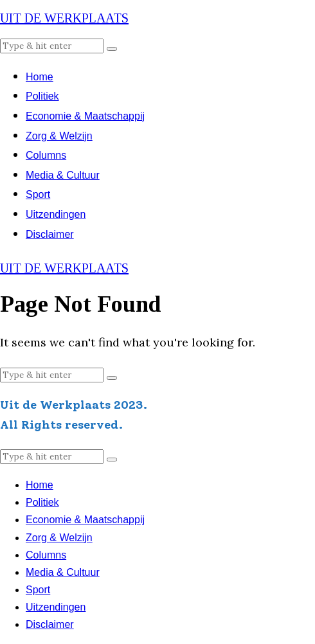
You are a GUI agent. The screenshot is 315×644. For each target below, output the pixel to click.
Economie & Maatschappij (85, 116)
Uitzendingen (56, 214)
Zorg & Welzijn (59, 136)
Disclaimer (50, 234)
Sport (38, 194)
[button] (112, 49)
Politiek (42, 96)
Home (40, 77)
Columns (46, 155)
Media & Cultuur (63, 175)
